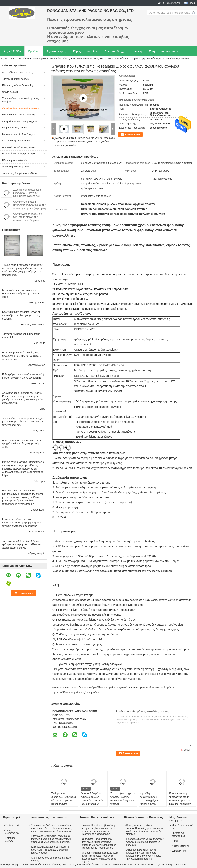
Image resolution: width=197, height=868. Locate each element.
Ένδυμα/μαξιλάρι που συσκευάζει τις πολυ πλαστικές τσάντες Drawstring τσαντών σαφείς (50, 850)
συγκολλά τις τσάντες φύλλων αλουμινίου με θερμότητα (146, 687)
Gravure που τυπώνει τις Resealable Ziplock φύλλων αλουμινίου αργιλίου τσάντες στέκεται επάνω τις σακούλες (85, 142)
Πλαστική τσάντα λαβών (15, 160)
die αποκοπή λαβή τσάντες (16, 141)
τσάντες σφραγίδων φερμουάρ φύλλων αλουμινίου (89, 687)
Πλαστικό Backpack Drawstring (18, 115)
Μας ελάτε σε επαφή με (183, 827)
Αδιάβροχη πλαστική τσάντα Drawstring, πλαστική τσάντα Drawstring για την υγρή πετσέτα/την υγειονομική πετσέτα (144, 854)
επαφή (138, 51)
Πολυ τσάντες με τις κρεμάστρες (19, 154)
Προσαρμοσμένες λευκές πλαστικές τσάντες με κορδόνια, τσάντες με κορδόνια (145, 842)
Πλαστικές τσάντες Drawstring (18, 85)
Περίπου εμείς (13, 825)
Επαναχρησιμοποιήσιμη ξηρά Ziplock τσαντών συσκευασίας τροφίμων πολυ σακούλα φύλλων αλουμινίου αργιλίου (51, 839)
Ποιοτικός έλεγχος (115, 51)
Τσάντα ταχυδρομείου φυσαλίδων (20, 173)
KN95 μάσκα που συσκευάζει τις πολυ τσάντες (51, 859)
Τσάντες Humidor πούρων (16, 79)
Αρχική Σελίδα (12, 51)
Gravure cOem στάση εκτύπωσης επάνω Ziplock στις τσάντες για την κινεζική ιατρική (29, 205)
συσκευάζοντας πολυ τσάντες (17, 72)
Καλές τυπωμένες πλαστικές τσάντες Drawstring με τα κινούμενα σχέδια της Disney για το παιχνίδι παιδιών (145, 830)
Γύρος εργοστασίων (85, 51)
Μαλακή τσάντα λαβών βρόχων (18, 134)
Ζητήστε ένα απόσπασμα (164, 51)
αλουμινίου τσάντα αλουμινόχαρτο (20, 121)
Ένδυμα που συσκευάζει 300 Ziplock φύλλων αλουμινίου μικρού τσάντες (64, 799)
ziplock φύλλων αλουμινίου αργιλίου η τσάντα (76, 692)
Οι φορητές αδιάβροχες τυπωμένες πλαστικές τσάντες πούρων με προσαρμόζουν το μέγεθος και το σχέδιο (100, 857)
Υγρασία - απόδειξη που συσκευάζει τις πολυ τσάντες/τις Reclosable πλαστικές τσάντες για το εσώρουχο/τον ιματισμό (51, 828)
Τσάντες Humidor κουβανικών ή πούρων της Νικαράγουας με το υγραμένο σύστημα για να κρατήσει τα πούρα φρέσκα (98, 830)
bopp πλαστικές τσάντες (15, 128)
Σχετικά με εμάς (56, 51)
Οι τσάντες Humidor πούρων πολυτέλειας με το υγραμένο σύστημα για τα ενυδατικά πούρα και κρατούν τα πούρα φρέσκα (99, 843)
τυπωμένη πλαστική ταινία (16, 167)
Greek (192, 3)
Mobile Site (179, 851)
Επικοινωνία (132, 134)
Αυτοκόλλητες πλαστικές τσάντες (19, 147)
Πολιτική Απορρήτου (11, 865)
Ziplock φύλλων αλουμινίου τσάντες (51, 59)
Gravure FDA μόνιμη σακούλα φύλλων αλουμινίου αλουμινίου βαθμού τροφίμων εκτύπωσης (92, 801)
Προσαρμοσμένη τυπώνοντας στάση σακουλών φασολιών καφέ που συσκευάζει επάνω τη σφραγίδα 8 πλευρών (181, 802)
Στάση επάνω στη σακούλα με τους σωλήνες (20, 100)
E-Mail (175, 841)
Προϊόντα (34, 51)
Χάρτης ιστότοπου (181, 846)
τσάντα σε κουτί (10, 92)
